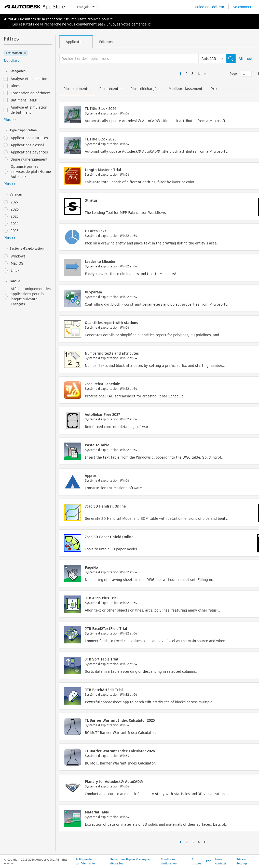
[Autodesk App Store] (35, 7)
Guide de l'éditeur (210, 7)
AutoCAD (11, 19)
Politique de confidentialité (85, 861)
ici (150, 24)
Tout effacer (12, 61)
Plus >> (10, 120)
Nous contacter (221, 861)
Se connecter (244, 7)
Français (86, 7)
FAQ (209, 861)
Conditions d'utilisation (169, 861)
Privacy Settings (242, 861)
